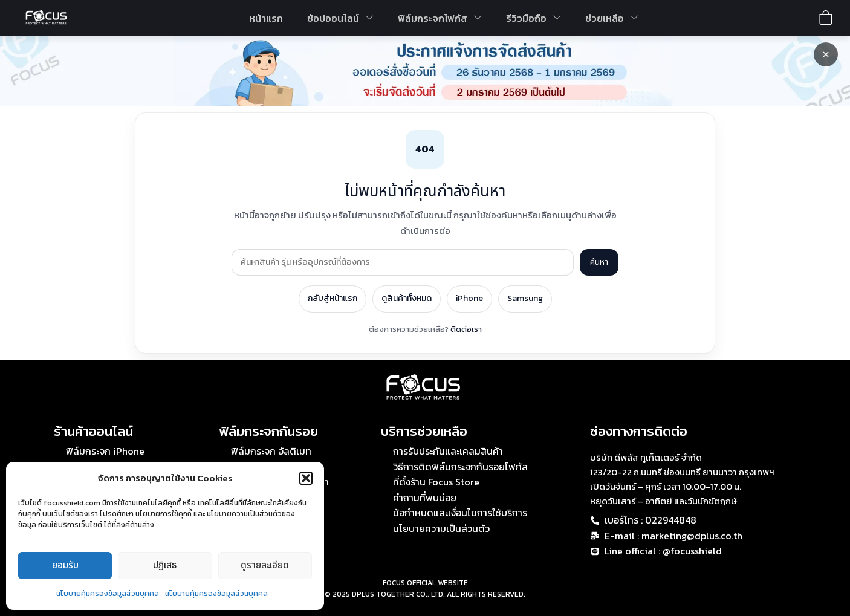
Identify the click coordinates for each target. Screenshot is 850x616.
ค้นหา (599, 262)
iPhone (469, 298)
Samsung (525, 298)
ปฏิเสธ (165, 566)
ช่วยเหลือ (612, 18)
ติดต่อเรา (466, 329)
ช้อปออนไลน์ (340, 18)
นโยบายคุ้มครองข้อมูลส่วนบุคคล (108, 594)
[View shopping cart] (826, 18)
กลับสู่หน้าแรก (333, 298)
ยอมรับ (65, 566)
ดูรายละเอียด (265, 566)
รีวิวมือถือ (534, 18)
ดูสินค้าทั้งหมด (407, 298)
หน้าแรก (266, 18)
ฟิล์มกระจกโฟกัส (440, 18)
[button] (306, 478)
